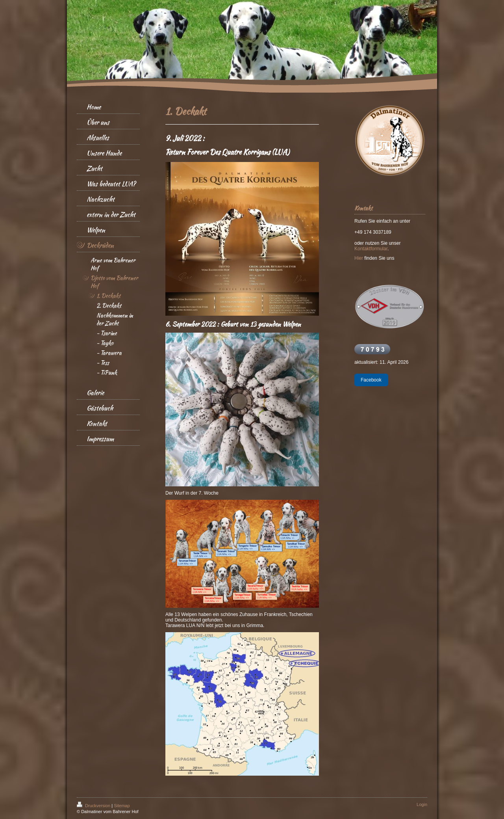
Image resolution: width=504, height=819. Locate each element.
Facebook (371, 380)
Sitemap (122, 806)
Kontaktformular (371, 249)
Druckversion (94, 806)
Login (422, 804)
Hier (359, 258)
